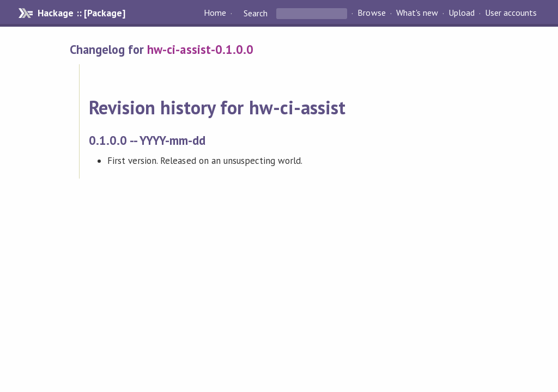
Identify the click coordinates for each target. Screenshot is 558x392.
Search (256, 13)
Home (215, 13)
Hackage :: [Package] (81, 13)
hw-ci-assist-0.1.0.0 (200, 49)
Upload (462, 13)
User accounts (511, 13)
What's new (417, 13)
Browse (371, 13)
